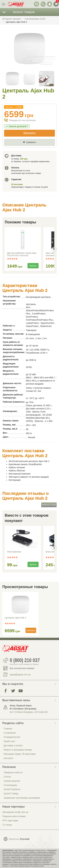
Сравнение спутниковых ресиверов (22, 798)
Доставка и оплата (13, 745)
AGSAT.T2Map (11, 794)
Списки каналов (12, 781)
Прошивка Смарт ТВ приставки (20, 754)
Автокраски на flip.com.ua (15, 812)
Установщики (10, 785)
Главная (8, 729)
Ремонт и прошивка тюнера (18, 750)
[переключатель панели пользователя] (49, 4)
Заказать (29, 133)
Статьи (7, 777)
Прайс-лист (10, 741)
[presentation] (54, 249)
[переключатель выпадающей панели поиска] (37, 4)
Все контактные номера (22, 668)
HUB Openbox (14, 552)
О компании (10, 733)
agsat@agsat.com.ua (20, 675)
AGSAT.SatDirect (12, 789)
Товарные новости (13, 772)
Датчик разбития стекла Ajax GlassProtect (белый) (22, 254)
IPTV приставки (10, 821)
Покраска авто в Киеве (14, 816)
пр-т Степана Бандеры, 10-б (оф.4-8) (29, 712)
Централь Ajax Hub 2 (15, 618)
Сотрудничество (12, 737)
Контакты (8, 758)
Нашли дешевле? (17, 126)
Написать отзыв (49, 505)
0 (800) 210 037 (25, 660)
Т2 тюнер (7, 825)
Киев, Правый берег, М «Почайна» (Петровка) (23, 707)
